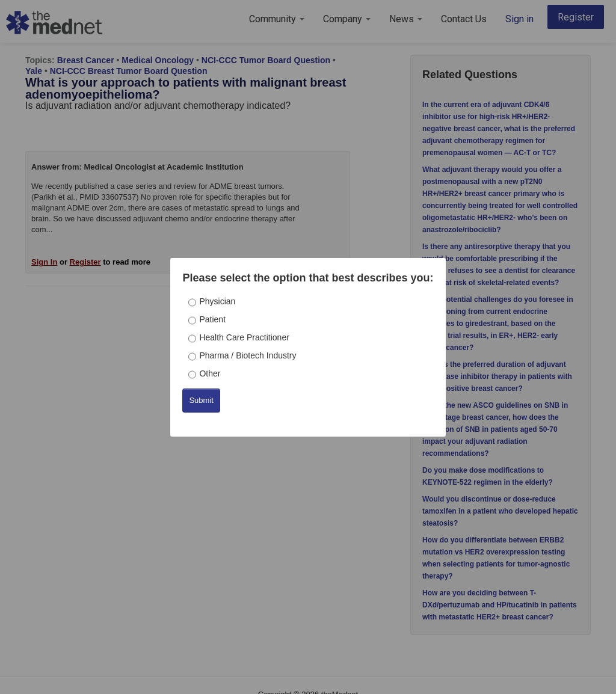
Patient (212, 319)
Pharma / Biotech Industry (248, 355)
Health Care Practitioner (244, 337)
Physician (217, 301)
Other (210, 373)
